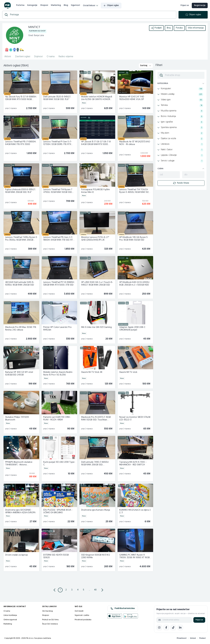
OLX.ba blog (47, 611)
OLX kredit (79, 611)
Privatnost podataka (83, 620)
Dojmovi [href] (38, 57)
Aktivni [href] (8, 57)
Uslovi (193, 638)
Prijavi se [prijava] (185, 5)
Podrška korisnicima (123, 609)
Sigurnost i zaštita (82, 615)
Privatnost (182, 638)
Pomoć (202, 638)
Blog (66, 5)
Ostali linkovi (90, 6)
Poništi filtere (181, 183)
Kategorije (32, 5)
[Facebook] (166, 628)
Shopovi (44, 5)
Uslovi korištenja (10, 615)
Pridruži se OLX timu (50, 620)
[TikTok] (173, 628)
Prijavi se (199, 620)
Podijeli (156, 28)
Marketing (56, 5)
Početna (20, 5)
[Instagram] (159, 628)
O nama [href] (51, 57)
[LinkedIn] (180, 628)
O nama (7, 611)
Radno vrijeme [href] (66, 57)
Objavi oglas (111, 6)
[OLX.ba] (8, 5)
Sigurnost (75, 5)
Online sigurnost (10, 620)
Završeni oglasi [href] (23, 57)
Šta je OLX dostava (50, 624)
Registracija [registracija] (200, 5)
